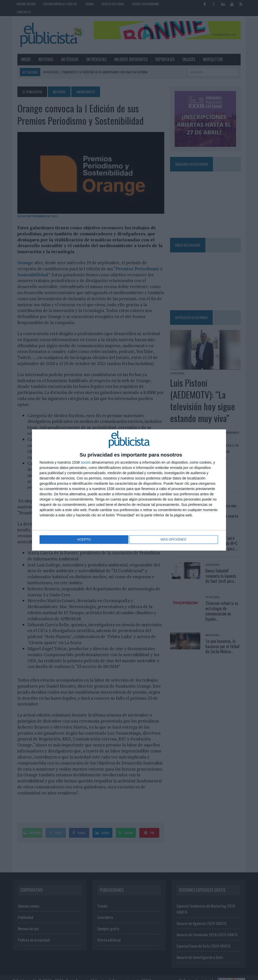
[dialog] (129, 490)
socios (86, 463)
